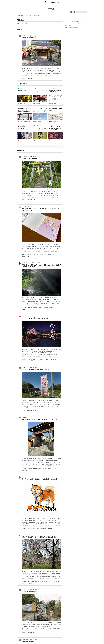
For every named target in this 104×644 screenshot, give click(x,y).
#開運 (54, 254)
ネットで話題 (29, 15)
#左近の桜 (40, 581)
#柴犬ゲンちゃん (31, 528)
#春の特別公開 (31, 581)
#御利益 (24, 256)
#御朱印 (35, 200)
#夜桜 (56, 359)
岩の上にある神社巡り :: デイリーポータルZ (55, 91)
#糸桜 (36, 581)
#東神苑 (31, 361)
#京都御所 (24, 581)
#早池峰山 (40, 308)
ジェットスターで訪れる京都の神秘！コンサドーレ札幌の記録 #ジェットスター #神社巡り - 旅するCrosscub (40, 110)
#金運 (57, 254)
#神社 (23, 254)
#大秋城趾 (24, 528)
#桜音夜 (46, 359)
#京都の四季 (41, 359)
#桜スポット (25, 583)
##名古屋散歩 (43, 528)
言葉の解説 (21, 15)
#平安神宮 (51, 359)
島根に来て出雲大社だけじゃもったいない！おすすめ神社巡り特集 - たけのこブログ (40, 128)
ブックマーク (21, 88)
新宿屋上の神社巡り (23, 90)
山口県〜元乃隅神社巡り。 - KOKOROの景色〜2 (24, 128)
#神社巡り (24, 78)
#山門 (49, 469)
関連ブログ (36, 15)
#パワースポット (43, 254)
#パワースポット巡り (27, 310)
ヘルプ (76, 24)
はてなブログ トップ (22, 6)
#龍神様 (38, 528)
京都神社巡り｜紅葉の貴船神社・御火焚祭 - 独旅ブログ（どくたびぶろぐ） (55, 128)
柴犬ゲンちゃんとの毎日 (27, 477)
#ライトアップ (25, 361)
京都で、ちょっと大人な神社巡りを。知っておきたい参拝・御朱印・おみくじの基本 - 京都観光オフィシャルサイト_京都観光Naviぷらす (40, 92)
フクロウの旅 (24, 206)
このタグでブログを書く (81, 12)
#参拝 (28, 256)
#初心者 (27, 254)
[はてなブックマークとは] (26, 84)
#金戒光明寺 (25, 470)
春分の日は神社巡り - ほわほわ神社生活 (55, 109)
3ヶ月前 (35, 35)
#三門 (46, 469)
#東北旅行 (51, 308)
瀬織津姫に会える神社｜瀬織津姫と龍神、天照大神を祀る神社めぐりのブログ (37, 263)
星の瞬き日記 (24, 316)
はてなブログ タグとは (69, 24)
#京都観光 (30, 359)
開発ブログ (80, 24)
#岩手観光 (35, 308)
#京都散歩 (24, 359)
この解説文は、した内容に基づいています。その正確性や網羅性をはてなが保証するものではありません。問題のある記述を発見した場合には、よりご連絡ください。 (24, 23)
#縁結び (50, 254)
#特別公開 (54, 469)
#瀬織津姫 (30, 78)
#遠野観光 (46, 308)
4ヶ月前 (35, 157)
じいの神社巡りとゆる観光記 (27, 35)
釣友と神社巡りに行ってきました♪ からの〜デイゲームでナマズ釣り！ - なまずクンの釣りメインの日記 (25, 110)
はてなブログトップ (69, 25)
